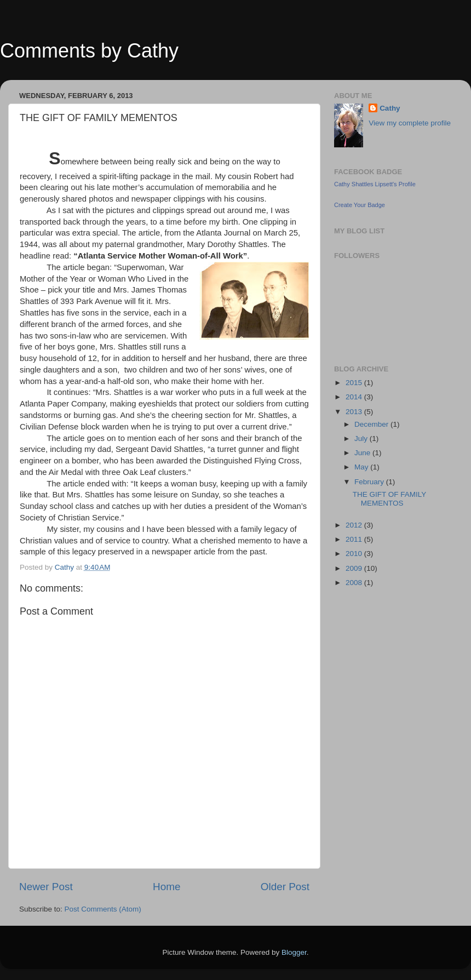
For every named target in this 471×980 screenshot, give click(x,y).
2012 (355, 525)
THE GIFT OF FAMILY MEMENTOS (389, 499)
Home (166, 887)
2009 (355, 568)
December (372, 424)
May (362, 467)
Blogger (294, 952)
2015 (355, 383)
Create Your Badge (360, 205)
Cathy (390, 108)
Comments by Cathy (89, 51)
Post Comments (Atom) (103, 909)
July (362, 439)
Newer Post (46, 887)
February (370, 482)
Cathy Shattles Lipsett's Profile (375, 184)
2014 (355, 397)
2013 (355, 412)
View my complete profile (410, 123)
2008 (355, 583)
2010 (355, 554)
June (363, 453)
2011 (355, 539)
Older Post (285, 887)
